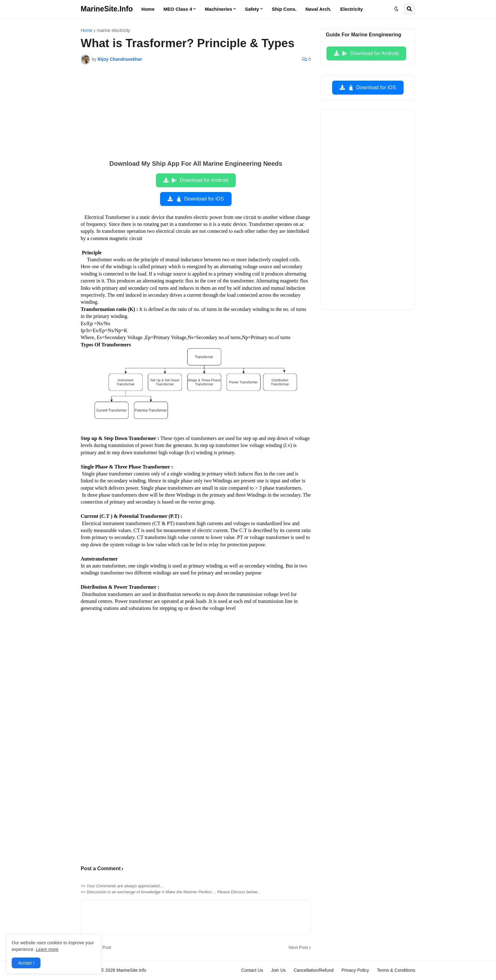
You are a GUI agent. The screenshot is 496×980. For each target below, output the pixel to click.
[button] (396, 9)
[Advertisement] (196, 116)
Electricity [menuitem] (352, 9)
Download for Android (200, 180)
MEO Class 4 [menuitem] (178, 9)
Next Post (298, 947)
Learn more (47, 949)
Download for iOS (199, 199)
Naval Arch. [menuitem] (319, 9)
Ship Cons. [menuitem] (284, 9)
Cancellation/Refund (313, 970)
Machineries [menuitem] (218, 9)
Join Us (279, 970)
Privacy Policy (355, 970)
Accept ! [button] (26, 963)
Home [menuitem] (148, 9)
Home (87, 30)
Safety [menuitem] (252, 9)
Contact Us (252, 970)
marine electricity (113, 30)
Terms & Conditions (396, 970)
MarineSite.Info (107, 9)
